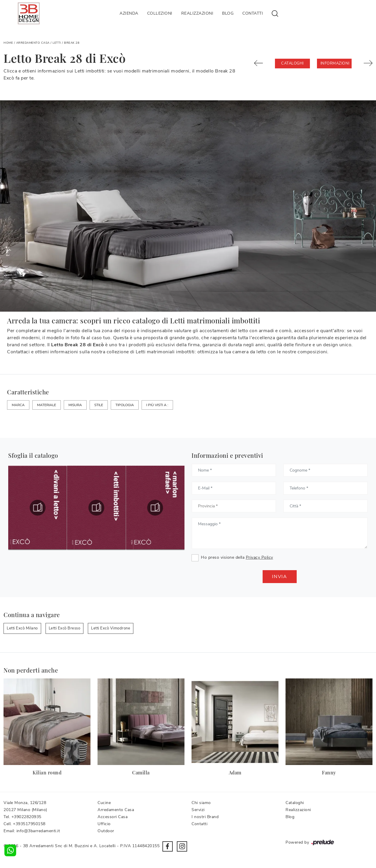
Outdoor (106, 831)
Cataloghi (292, 63)
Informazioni (335, 63)
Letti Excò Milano (22, 628)
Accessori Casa (113, 817)
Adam (235, 772)
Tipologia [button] (125, 405)
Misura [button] (75, 405)
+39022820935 (26, 817)
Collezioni (160, 13)
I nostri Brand (205, 817)
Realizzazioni (197, 13)
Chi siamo (201, 803)
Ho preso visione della (237, 557)
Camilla (141, 772)
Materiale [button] (47, 405)
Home (8, 43)
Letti (57, 43)
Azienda (129, 13)
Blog (228, 13)
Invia (280, 577)
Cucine (104, 803)
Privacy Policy (260, 557)
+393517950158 (29, 824)
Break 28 (72, 43)
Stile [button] (99, 405)
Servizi (198, 810)
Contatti (253, 13)
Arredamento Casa (33, 43)
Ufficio (104, 824)
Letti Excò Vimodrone (111, 628)
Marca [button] (18, 405)
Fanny (329, 772)
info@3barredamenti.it (38, 831)
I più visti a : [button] (157, 405)
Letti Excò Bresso (65, 628)
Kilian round (47, 772)
